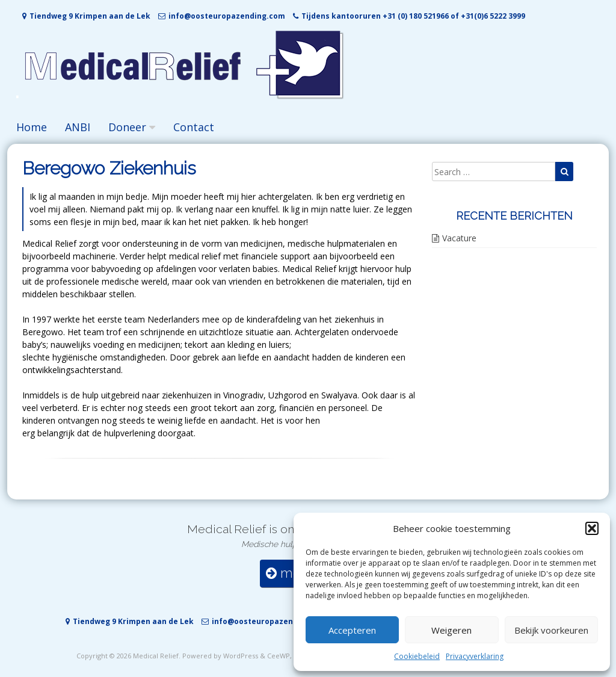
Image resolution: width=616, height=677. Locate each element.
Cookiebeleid (417, 656)
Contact (194, 127)
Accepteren (352, 630)
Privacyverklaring (475, 656)
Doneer (127, 127)
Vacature (459, 238)
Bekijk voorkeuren (551, 630)
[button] (592, 528)
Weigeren (451, 630)
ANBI (78, 127)
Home (32, 127)
